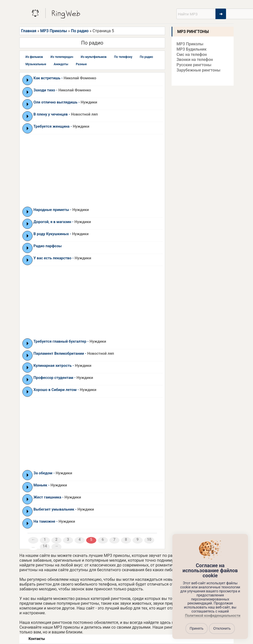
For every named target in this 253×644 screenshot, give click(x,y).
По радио (80, 31)
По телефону (123, 57)
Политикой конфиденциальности (213, 616)
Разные (81, 64)
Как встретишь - (65, 78)
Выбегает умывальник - (64, 509)
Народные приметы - (61, 210)
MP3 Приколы (54, 31)
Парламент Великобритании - (74, 353)
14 (45, 546)
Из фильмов (34, 57)
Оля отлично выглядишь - (65, 102)
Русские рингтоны (194, 65)
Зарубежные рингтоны (199, 70)
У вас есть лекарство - (62, 258)
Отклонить (222, 628)
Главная (29, 31)
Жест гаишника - (57, 497)
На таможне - (54, 521)
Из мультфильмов (94, 57)
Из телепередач (62, 57)
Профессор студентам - (63, 378)
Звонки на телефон (195, 60)
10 (149, 540)
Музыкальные (36, 64)
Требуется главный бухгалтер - (70, 341)
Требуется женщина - (61, 126)
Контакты (37, 639)
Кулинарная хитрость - (62, 366)
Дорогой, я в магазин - (62, 222)
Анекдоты (61, 64)
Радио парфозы (48, 246)
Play (28, 80)
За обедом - (53, 473)
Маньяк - (50, 485)
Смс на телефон (192, 55)
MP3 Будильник (192, 49)
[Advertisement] (92, 170)
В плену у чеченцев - (66, 114)
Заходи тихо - (62, 90)
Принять (197, 628)
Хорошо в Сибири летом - (65, 390)
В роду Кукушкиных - (61, 234)
